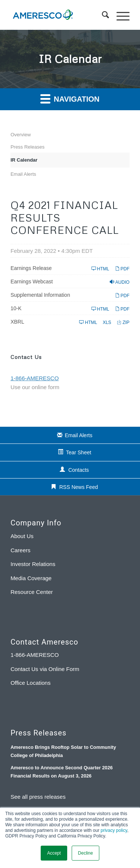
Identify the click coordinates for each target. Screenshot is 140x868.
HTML (100, 269)
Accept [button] (54, 853)
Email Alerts (23, 174)
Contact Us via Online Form (45, 669)
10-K (16, 308)
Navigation (70, 98)
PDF (122, 269)
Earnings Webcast (32, 282)
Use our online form (35, 387)
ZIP (123, 322)
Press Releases (27, 147)
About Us (22, 536)
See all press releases (38, 797)
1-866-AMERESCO (35, 655)
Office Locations (30, 683)
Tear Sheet (79, 452)
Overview (21, 135)
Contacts (79, 470)
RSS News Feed (79, 487)
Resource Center (32, 592)
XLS (107, 322)
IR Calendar (24, 160)
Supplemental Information (40, 295)
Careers (20, 550)
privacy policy (114, 830)
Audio (120, 282)
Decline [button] (85, 853)
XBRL (17, 322)
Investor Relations (33, 564)
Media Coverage (31, 578)
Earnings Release (31, 268)
